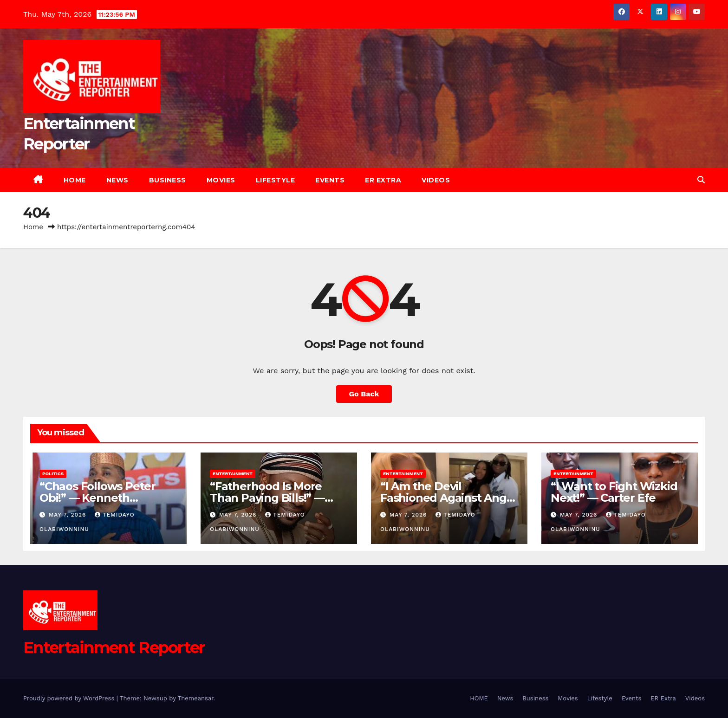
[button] (701, 180)
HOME (75, 180)
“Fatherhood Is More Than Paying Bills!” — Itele (267, 498)
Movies (221, 180)
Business (168, 180)
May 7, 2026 (68, 515)
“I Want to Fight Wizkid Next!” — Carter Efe (614, 492)
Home (33, 227)
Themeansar (196, 698)
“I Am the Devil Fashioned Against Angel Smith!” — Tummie (448, 498)
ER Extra (383, 180)
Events (330, 180)
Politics (53, 474)
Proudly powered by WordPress (70, 698)
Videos (436, 180)
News (117, 180)
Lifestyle (276, 180)
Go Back (364, 394)
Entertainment (233, 474)
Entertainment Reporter (114, 647)
